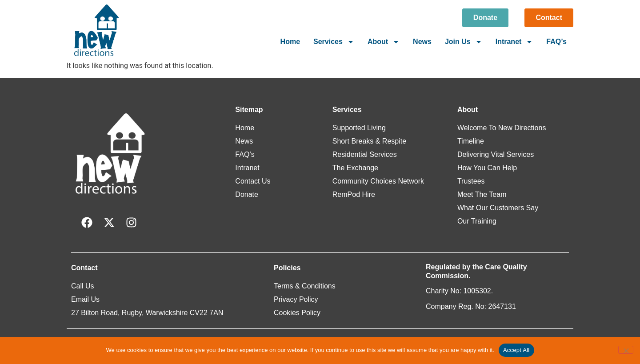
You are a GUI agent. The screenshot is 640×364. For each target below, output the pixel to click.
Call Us (83, 286)
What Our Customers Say (498, 208)
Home (290, 42)
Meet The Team (482, 194)
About (384, 42)
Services (334, 42)
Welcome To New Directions (502, 128)
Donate (247, 194)
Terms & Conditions (305, 286)
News (422, 42)
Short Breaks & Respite (369, 141)
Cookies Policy (297, 313)
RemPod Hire (354, 194)
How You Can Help (487, 168)
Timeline (471, 141)
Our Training (477, 221)
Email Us (85, 299)
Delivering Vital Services (496, 154)
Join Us (464, 42)
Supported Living (359, 128)
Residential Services (365, 154)
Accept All (516, 350)
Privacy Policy (296, 299)
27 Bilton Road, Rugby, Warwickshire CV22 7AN (147, 313)
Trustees (471, 181)
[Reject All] (626, 350)
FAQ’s (556, 42)
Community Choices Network (378, 181)
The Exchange (355, 168)
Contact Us (253, 181)
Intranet (514, 42)
